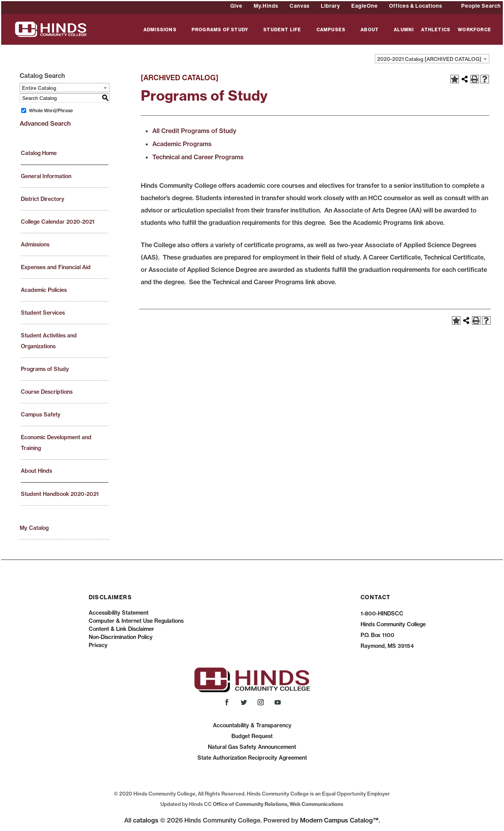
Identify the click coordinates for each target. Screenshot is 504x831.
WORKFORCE (475, 30)
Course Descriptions (47, 392)
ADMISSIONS (160, 30)
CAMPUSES (331, 30)
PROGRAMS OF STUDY (220, 30)
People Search (481, 6)
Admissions (35, 244)
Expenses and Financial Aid (56, 267)
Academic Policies (44, 290)
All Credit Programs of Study (194, 131)
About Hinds (36, 471)
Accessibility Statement (119, 613)
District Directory (43, 199)
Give (236, 6)
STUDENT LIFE (282, 30)
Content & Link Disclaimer (121, 629)
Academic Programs (182, 144)
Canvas (300, 6)
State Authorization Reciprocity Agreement (252, 758)
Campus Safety (41, 415)
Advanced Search (45, 123)
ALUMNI (404, 30)
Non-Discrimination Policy (121, 637)
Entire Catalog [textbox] (39, 88)
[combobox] (432, 59)
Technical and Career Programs (198, 157)
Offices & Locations (416, 6)
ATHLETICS (436, 30)
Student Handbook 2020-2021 (60, 494)
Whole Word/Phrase (51, 110)
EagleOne (365, 6)
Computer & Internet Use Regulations (136, 621)
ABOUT (370, 30)
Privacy (98, 645)
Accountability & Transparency (252, 725)
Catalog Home (39, 153)
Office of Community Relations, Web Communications (278, 804)
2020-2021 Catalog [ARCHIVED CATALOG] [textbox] (429, 59)
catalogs (146, 820)
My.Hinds (266, 6)
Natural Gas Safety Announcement (252, 747)
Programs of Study (45, 369)
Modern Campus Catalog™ (339, 820)
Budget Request (252, 736)
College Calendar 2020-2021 (58, 222)
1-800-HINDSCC (382, 614)
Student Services (43, 313)
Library (330, 6)
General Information (46, 176)
